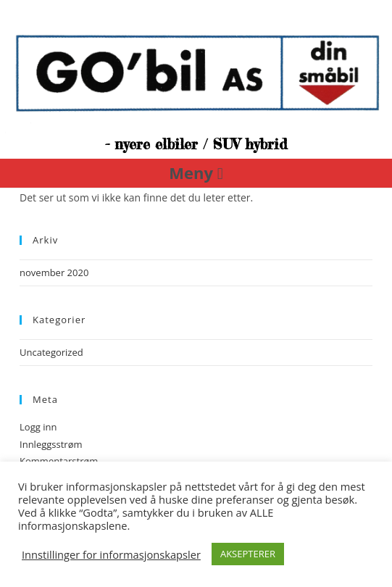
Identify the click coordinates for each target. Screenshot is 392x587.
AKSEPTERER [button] (248, 554)
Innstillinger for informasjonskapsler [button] (111, 554)
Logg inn (38, 427)
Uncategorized (51, 352)
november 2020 (54, 272)
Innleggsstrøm (51, 444)
